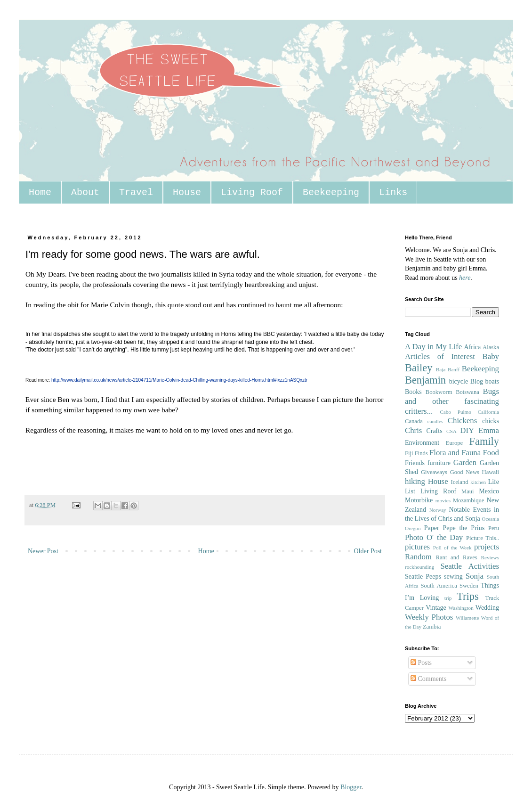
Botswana (468, 392)
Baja (441, 369)
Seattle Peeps (423, 577)
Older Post (368, 551)
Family (484, 441)
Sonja (475, 576)
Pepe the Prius (463, 528)
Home (40, 192)
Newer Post (43, 551)
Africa (473, 347)
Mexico (489, 491)
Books (413, 392)
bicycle (459, 381)
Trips (468, 596)
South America (439, 586)
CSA (451, 431)
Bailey (419, 368)
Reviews (490, 557)
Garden (465, 462)
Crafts (434, 431)
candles (435, 421)
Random (418, 557)
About (85, 192)
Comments (428, 679)
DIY (467, 430)
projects (487, 547)
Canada (414, 421)
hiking (415, 481)
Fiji (409, 453)
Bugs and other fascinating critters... (452, 401)
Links (393, 192)
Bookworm (439, 392)
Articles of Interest (440, 356)
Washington (461, 608)
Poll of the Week (452, 548)
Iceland (459, 482)
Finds (421, 453)
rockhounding (419, 567)
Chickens (462, 421)
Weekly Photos (429, 617)
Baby (491, 356)
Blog (477, 381)
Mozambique (468, 500)
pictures (417, 547)
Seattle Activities (470, 566)
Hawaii (491, 472)
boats (492, 381)
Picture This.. (483, 538)
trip (448, 598)
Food (491, 453)
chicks (491, 421)
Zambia (432, 627)
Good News (465, 472)
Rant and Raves (457, 557)
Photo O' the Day (434, 537)
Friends (415, 463)
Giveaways (434, 472)
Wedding (487, 608)
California (488, 412)
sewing (453, 577)
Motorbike (419, 500)
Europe (454, 443)
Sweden (469, 586)
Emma (489, 430)
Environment (422, 443)
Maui (468, 491)
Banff (454, 369)
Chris (413, 430)
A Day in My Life (433, 347)
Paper (432, 528)
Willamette (467, 618)
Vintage (436, 608)
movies (443, 500)
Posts (421, 663)
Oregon (413, 528)
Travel (136, 192)
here (465, 278)
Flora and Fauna (455, 453)
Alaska (491, 347)
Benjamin (425, 380)
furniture (439, 463)
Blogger (351, 787)
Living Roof (252, 192)
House (187, 192)
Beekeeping (331, 192)
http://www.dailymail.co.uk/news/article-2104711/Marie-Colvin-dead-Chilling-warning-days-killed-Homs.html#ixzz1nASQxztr (179, 380)
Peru (494, 528)
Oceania (490, 519)
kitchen (478, 482)
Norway (438, 510)
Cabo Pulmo (455, 412)
